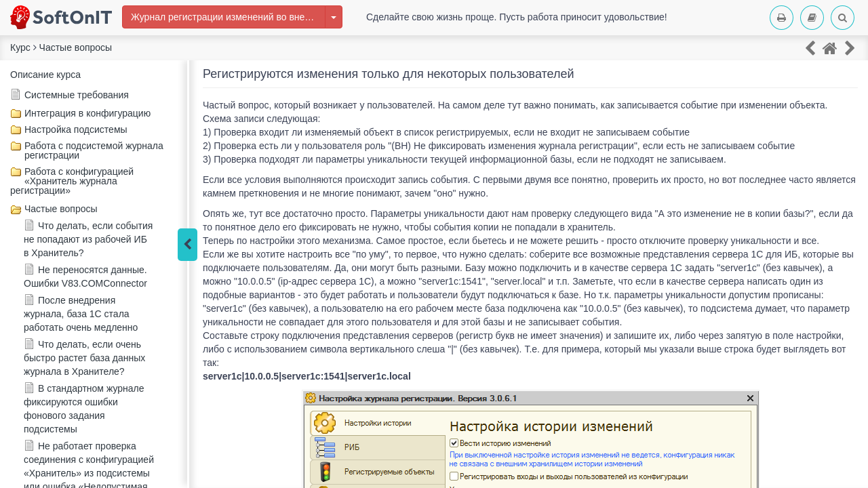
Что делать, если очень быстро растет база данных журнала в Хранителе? (84, 358)
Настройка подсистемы (76, 129)
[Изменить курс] (334, 17)
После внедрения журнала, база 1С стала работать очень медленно (81, 314)
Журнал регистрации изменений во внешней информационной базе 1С (228, 17)
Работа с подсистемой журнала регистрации (94, 150)
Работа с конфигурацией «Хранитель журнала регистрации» (72, 181)
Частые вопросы (61, 209)
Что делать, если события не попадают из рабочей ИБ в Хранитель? (88, 239)
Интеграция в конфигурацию (87, 113)
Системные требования (77, 95)
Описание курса (45, 75)
